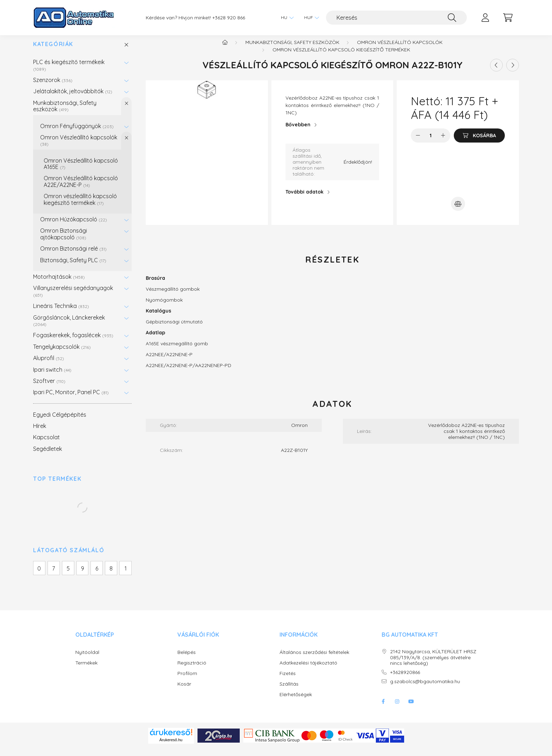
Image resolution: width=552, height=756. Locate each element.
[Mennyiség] (431, 143)
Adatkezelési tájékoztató (308, 670)
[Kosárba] (479, 143)
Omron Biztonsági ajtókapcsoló (64, 241)
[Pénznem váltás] (310, 18)
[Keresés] (396, 18)
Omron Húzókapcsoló (74, 226)
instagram (397, 708)
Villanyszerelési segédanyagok (73, 298)
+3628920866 (405, 679)
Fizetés (288, 681)
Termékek (86, 670)
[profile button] (485, 18)
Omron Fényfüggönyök (77, 133)
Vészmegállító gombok (173, 296)
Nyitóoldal (87, 659)
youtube (411, 708)
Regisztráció (192, 670)
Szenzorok (53, 87)
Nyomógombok (164, 307)
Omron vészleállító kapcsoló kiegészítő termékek (80, 206)
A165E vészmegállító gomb (177, 351)
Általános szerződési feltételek (314, 659)
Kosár (184, 691)
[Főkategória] (225, 49)
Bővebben (298, 132)
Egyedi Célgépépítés (60, 422)
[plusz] (443, 143)
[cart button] (508, 18)
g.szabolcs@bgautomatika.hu (425, 689)
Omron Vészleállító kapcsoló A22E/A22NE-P (81, 188)
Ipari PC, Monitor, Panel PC (71, 399)
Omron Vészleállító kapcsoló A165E (81, 171)
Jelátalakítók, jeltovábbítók (73, 98)
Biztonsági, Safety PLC (73, 267)
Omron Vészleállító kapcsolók (79, 147)
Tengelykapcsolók (62, 354)
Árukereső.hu (171, 747)
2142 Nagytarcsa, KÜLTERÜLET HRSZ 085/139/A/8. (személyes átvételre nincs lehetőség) (433, 664)
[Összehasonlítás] (458, 211)
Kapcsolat (46, 444)
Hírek (40, 433)
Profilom (187, 681)
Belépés (187, 659)
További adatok (305, 199)
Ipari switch (52, 377)
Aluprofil (49, 365)
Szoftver (49, 388)
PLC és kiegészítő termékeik (69, 72)
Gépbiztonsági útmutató (174, 329)
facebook (383, 708)
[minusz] (418, 143)
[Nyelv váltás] (286, 18)
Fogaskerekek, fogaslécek (73, 342)
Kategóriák (53, 51)
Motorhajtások (59, 284)
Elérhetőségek (296, 702)
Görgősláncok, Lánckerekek (69, 327)
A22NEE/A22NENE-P (169, 361)
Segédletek (48, 456)
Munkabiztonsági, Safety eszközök (65, 113)
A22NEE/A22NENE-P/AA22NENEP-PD (189, 372)
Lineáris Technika (61, 313)
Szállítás (289, 691)
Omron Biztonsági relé (73, 256)
